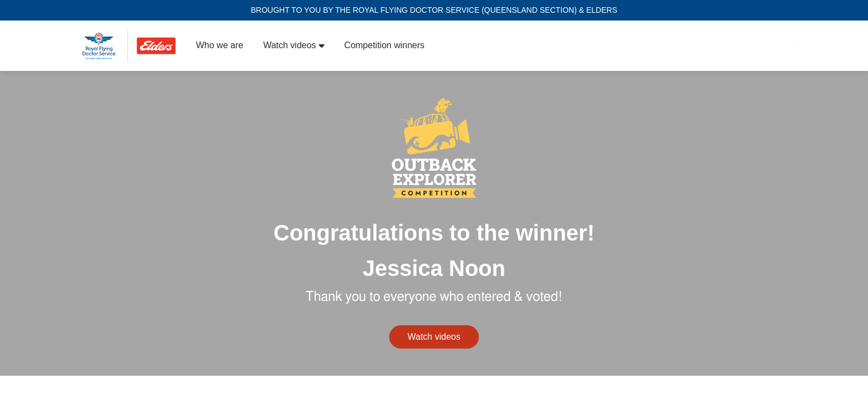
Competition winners (384, 45)
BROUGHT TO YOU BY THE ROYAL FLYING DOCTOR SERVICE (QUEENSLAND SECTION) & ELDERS (434, 10)
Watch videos (293, 45)
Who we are (219, 45)
